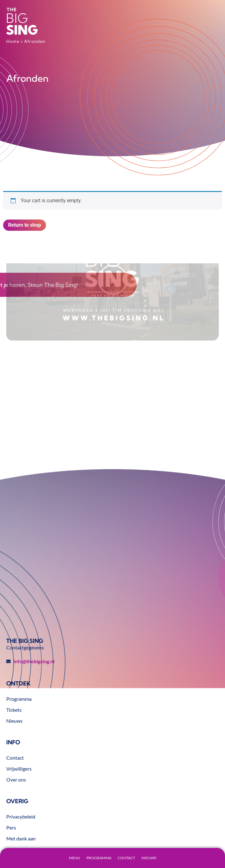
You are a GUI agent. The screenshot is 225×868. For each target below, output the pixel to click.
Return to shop (25, 225)
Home (13, 41)
